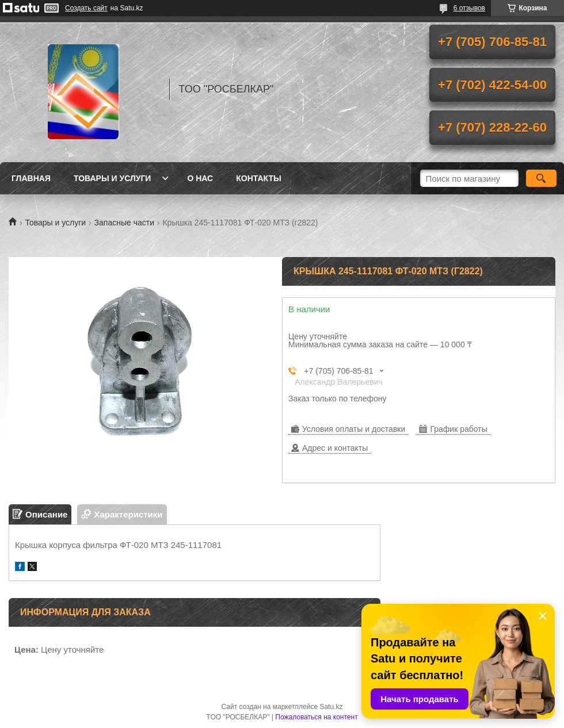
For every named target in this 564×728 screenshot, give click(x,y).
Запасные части (124, 223)
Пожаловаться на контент (316, 717)
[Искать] (541, 178)
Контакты (258, 178)
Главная (31, 178)
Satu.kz (331, 707)
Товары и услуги (113, 178)
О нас (200, 178)
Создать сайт (86, 8)
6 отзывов (469, 8)
